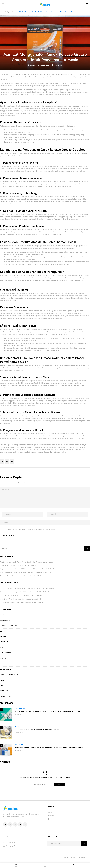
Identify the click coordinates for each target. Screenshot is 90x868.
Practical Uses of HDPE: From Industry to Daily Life (27, 603)
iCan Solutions (6, 653)
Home (2, 12)
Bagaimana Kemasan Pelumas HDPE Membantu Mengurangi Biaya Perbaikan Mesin (29, 569)
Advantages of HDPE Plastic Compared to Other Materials (30, 592)
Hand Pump (4, 642)
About (50, 812)
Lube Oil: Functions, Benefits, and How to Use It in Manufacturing (32, 588)
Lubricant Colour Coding (10, 675)
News (2, 680)
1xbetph (5, 588)
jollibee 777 (6, 599)
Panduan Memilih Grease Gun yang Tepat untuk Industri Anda (21, 576)
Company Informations (8, 626)
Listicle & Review (6, 669)
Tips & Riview (12, 12)
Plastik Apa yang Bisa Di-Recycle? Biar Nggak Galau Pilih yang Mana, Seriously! (27, 562)
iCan (2, 647)
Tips (1, 686)
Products (51, 816)
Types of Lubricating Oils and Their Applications (26, 595)
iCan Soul (4, 658)
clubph (5, 603)
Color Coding (5, 620)
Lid (1, 664)
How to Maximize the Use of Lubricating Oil (27, 599)
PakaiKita (32, 65)
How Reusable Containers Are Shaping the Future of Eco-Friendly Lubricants (26, 572)
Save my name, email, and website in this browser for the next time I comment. (30, 529)
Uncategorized (5, 696)
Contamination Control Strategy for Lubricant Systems (18, 565)
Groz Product (5, 637)
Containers (4, 631)
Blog (50, 819)
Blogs (2, 615)
